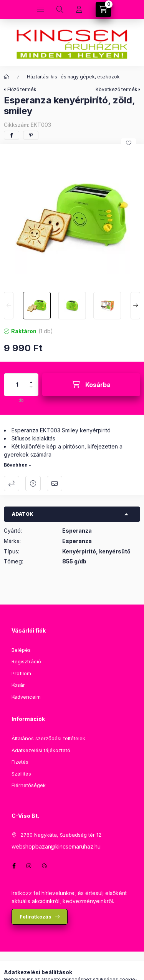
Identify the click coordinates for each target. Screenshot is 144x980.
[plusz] (31, 379)
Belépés (21, 650)
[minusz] (31, 390)
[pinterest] (31, 135)
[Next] (135, 306)
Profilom (21, 673)
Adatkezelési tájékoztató (41, 750)
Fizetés (20, 762)
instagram (29, 866)
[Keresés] (60, 10)
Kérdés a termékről (33, 483)
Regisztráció (26, 661)
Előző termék (22, 89)
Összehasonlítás (12, 483)
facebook (14, 866)
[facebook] (12, 135)
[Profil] (79, 10)
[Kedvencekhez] (129, 143)
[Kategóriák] (41, 10)
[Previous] (9, 306)
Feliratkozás (36, 917)
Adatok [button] (23, 514)
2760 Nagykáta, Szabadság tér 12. (61, 835)
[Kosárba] (91, 385)
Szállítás (21, 774)
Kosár (18, 685)
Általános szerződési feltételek (48, 738)
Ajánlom (55, 483)
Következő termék (117, 89)
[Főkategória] (7, 77)
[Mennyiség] (17, 385)
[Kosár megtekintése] (103, 10)
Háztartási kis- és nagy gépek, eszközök (73, 77)
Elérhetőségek (29, 785)
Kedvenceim (26, 697)
